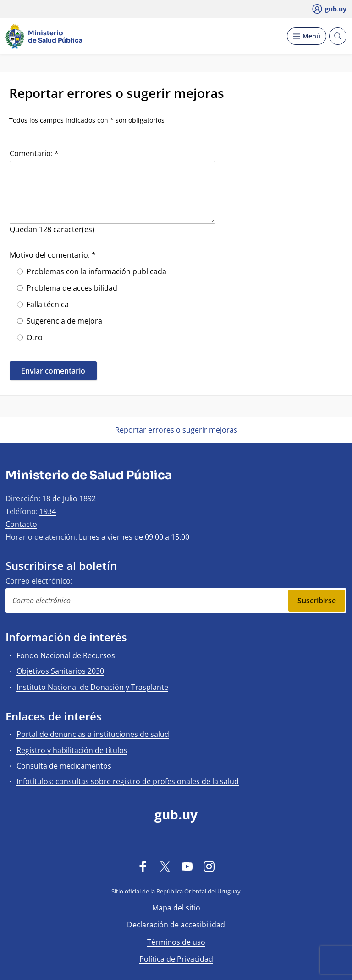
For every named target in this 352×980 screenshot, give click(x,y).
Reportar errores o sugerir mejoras (176, 430)
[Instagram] (209, 866)
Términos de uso (176, 942)
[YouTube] (187, 866)
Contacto (21, 524)
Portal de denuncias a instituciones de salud (93, 734)
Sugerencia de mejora (64, 321)
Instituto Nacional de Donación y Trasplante (92, 687)
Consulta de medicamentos (64, 766)
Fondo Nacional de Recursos (66, 655)
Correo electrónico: (39, 581)
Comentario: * (34, 153)
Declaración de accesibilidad (176, 925)
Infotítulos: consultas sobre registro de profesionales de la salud (128, 781)
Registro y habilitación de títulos (72, 750)
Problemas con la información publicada (96, 271)
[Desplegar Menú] (307, 36)
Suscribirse (317, 601)
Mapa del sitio (176, 908)
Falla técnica (48, 304)
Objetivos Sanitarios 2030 (60, 671)
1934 (48, 511)
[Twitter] (165, 866)
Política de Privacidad (176, 959)
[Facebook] (143, 866)
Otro (35, 337)
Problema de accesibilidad (72, 288)
